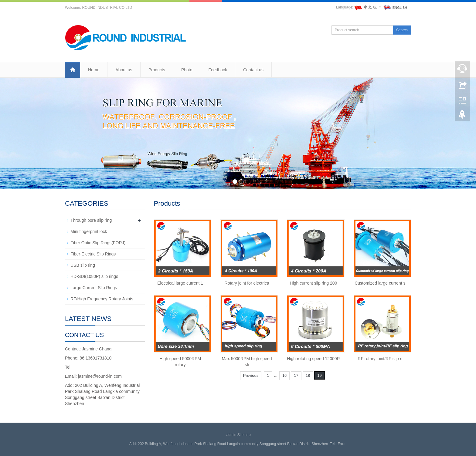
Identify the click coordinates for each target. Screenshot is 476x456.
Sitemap (244, 435)
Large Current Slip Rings (94, 288)
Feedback (218, 70)
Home (94, 70)
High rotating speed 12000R (313, 359)
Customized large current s (380, 283)
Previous (251, 375)
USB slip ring (83, 265)
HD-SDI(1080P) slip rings (94, 276)
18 (308, 375)
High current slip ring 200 (314, 283)
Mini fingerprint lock (89, 231)
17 (296, 375)
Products (157, 70)
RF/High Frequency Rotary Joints (102, 299)
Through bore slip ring (91, 220)
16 (284, 375)
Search (402, 30)
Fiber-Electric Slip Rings (93, 254)
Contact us (253, 70)
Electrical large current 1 (180, 283)
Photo (187, 70)
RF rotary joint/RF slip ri (380, 359)
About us (124, 70)
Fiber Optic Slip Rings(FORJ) (98, 243)
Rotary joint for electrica (247, 283)
